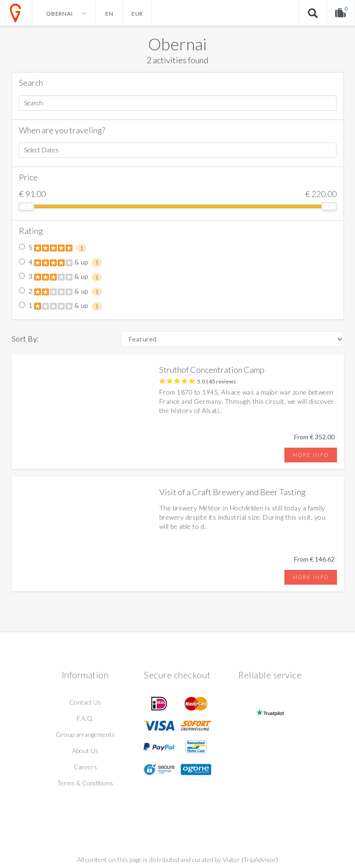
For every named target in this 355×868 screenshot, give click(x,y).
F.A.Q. (85, 718)
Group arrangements (85, 734)
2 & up (60, 292)
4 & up (60, 263)
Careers (85, 767)
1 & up (60, 306)
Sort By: (25, 338)
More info (311, 455)
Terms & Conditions (85, 783)
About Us (85, 751)
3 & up (60, 277)
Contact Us (85, 702)
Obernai (177, 44)
